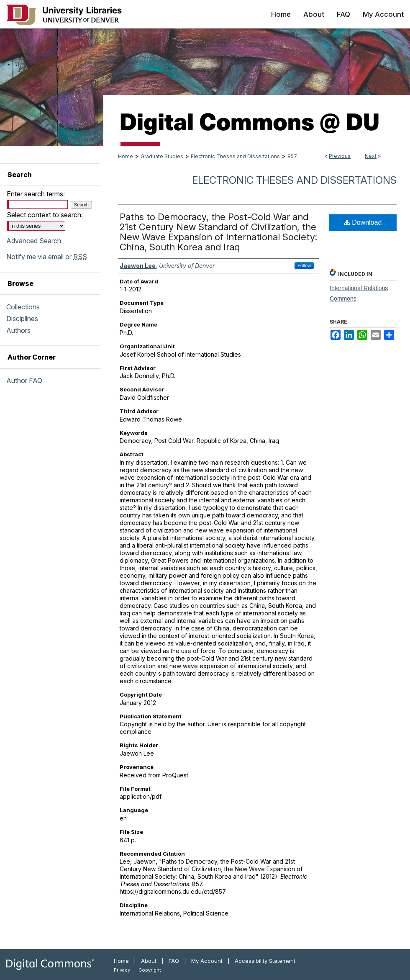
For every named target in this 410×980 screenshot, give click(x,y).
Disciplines (22, 319)
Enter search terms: (36, 194)
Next (371, 156)
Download (363, 222)
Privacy (122, 970)
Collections (23, 307)
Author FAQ (24, 381)
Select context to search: (45, 215)
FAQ (174, 961)
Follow (304, 265)
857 (292, 156)
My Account (207, 961)
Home (126, 156)
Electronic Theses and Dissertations (235, 156)
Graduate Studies (162, 156)
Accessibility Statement (265, 961)
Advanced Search (34, 241)
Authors (18, 330)
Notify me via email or (47, 257)
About (149, 961)
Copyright (150, 970)
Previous (340, 156)
